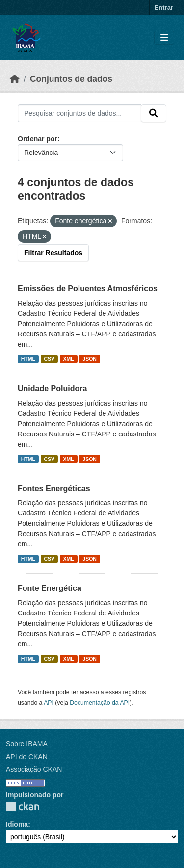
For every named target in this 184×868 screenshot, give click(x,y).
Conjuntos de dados (71, 79)
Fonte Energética (50, 588)
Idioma (17, 824)
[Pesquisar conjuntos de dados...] (79, 113)
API (49, 703)
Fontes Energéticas (54, 489)
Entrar (164, 8)
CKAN (23, 806)
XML (69, 359)
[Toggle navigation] (164, 38)
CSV (50, 359)
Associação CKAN (34, 769)
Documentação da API (100, 703)
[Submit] (154, 113)
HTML (28, 359)
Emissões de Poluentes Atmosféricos (88, 289)
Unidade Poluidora (52, 389)
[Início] (15, 79)
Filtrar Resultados (53, 253)
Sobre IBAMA (27, 744)
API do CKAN (27, 757)
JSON (90, 359)
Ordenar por (38, 139)
